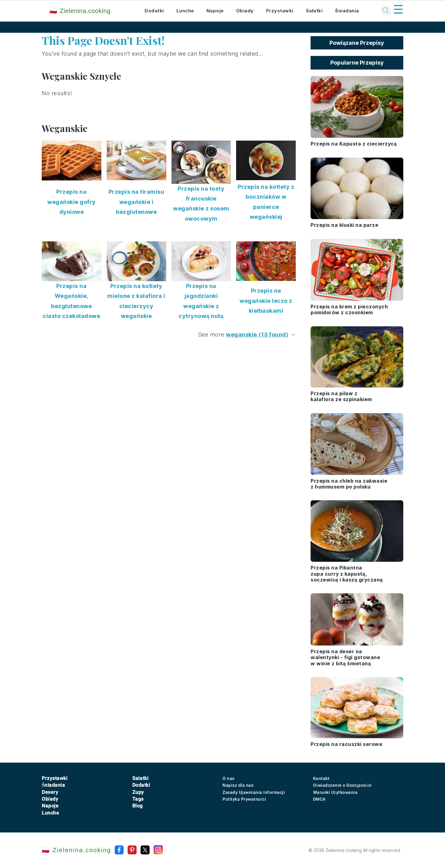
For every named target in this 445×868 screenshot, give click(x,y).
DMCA (319, 799)
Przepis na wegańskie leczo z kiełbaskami (266, 301)
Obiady (245, 11)
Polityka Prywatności (244, 799)
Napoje (215, 11)
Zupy (138, 792)
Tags (138, 799)
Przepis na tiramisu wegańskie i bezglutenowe (136, 202)
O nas (229, 778)
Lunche (185, 11)
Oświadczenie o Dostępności (342, 785)
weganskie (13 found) (257, 334)
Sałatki (314, 11)
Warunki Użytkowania (335, 792)
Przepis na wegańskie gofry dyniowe (72, 202)
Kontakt (321, 778)
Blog (138, 806)
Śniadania (347, 11)
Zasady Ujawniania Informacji (254, 792)
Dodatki (154, 11)
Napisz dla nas (238, 785)
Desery (50, 792)
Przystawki (280, 11)
